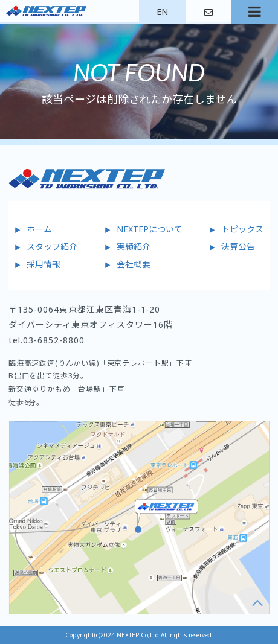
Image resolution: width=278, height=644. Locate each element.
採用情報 (44, 264)
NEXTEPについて (150, 229)
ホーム (39, 229)
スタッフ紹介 (52, 247)
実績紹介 (134, 247)
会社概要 (134, 264)
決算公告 (238, 247)
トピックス (242, 229)
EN (162, 12)
